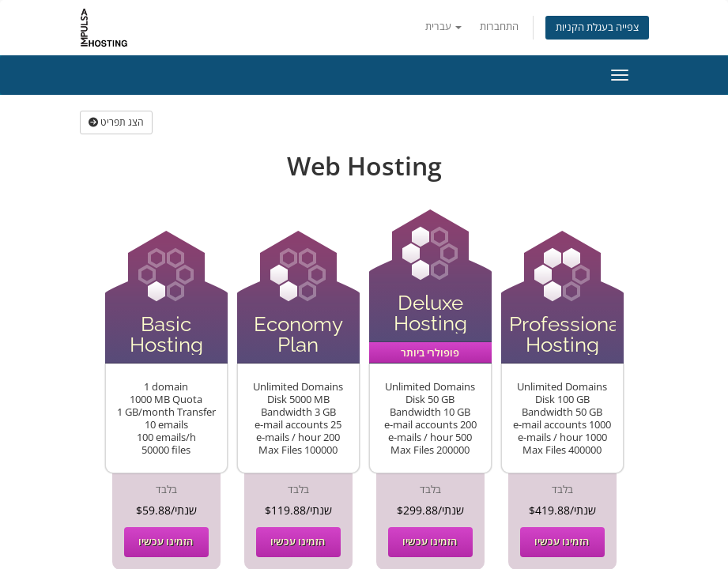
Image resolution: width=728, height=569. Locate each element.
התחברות (499, 26)
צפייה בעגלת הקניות (597, 27)
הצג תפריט (116, 122)
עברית (443, 26)
